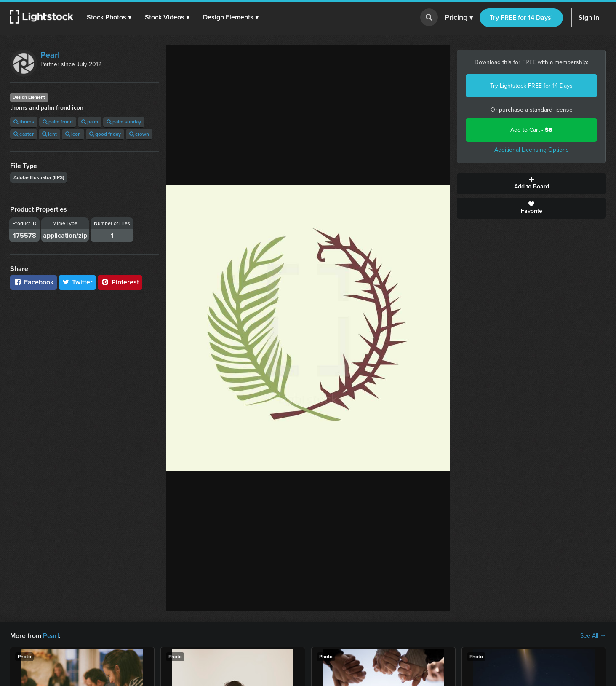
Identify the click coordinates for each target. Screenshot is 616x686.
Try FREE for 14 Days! (521, 17)
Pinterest (120, 282)
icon (73, 134)
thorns (24, 122)
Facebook (33, 282)
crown (139, 134)
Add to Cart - (531, 130)
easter (24, 134)
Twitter (77, 282)
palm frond (58, 122)
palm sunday (124, 122)
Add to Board (531, 184)
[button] (109, 17)
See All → (593, 636)
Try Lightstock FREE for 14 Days (531, 86)
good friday (105, 134)
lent (49, 134)
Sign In (589, 17)
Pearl (50, 55)
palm (90, 122)
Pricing (459, 18)
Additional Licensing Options (532, 150)
